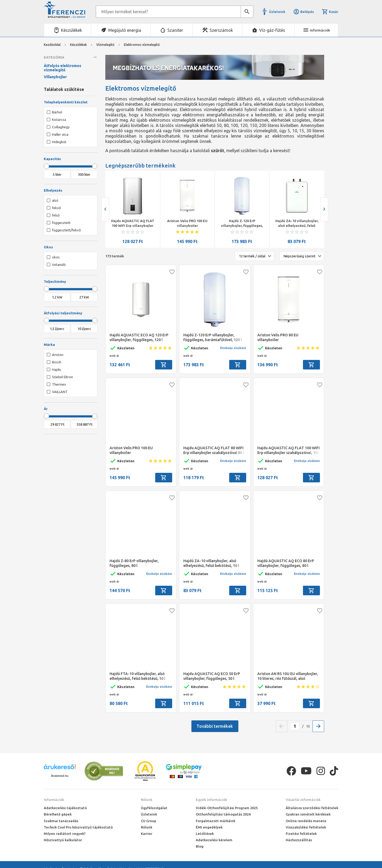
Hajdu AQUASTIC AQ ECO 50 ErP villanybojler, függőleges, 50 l (212, 676)
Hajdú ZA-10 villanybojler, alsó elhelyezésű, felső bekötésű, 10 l (297, 223)
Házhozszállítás (299, 840)
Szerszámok (221, 30)
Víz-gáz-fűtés (272, 30)
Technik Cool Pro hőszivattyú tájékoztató (78, 827)
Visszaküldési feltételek (306, 827)
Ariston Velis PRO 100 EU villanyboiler (187, 223)
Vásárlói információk (303, 800)
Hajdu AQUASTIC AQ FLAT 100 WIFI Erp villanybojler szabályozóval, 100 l (133, 223)
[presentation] (105, 209)
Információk (54, 800)
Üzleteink (277, 12)
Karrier (147, 834)
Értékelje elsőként (233, 348)
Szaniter (175, 30)
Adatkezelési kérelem (214, 840)
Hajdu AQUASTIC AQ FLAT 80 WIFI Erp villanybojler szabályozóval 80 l (214, 450)
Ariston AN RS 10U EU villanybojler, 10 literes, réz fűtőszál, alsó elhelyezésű (288, 676)
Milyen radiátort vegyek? (65, 834)
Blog (200, 846)
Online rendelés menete (306, 821)
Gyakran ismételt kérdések (308, 814)
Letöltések (205, 834)
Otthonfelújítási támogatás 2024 (223, 814)
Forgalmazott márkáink (216, 821)
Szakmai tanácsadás (61, 821)
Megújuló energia (125, 30)
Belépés (303, 12)
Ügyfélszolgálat (154, 808)
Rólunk (147, 800)
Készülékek (71, 30)
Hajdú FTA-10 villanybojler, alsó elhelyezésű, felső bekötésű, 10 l (137, 676)
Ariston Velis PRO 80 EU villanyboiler (278, 337)
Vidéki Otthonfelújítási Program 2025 (227, 808)
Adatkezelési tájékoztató (65, 808)
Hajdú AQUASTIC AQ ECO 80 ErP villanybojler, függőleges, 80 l (286, 563)
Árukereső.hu (60, 776)
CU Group (149, 821)
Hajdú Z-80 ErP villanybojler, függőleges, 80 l (134, 563)
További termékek (215, 726)
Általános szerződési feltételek (312, 808)
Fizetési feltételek (301, 834)
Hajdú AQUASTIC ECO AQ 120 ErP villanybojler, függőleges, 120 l (139, 337)
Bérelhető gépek (58, 814)
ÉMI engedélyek (209, 827)
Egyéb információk (211, 800)
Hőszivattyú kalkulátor (63, 840)
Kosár (330, 12)
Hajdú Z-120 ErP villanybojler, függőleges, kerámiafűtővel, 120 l (242, 223)
